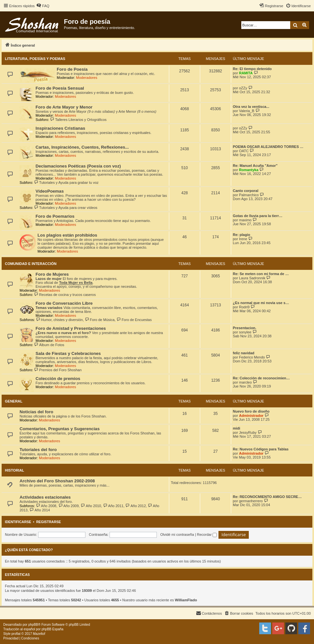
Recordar (207, 534)
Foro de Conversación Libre (64, 303)
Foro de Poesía (72, 69)
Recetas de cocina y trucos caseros (65, 295)
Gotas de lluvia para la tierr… (258, 216)
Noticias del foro (36, 412)
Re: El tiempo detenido (252, 69)
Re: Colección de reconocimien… (261, 378)
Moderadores (87, 78)
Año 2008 (46, 506)
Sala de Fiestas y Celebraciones (68, 353)
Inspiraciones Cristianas (60, 128)
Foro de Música (100, 320)
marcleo (245, 382)
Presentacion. (245, 328)
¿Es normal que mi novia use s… (261, 303)
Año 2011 (113, 506)
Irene (243, 239)
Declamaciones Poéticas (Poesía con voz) (78, 166)
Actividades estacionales (45, 497)
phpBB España (52, 629)
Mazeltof (39, 634)
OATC (244, 151)
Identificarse (18, 522)
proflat (16, 634)
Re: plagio (241, 235)
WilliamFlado (186, 600)
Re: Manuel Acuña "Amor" (255, 166)
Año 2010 (91, 506)
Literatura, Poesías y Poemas (35, 59)
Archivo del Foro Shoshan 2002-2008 (57, 481)
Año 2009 (69, 506)
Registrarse (49, 522)
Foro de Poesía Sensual (60, 88)
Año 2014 (40, 510)
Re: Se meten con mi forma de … (261, 274)
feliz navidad (244, 353)
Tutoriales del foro (38, 450)
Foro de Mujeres (52, 274)
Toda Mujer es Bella (76, 283)
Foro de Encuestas (134, 320)
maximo (245, 220)
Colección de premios (58, 379)
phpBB (33, 625)
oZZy (243, 88)
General (14, 401)
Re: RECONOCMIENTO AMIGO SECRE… (267, 497)
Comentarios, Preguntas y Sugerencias (60, 429)
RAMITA (246, 73)
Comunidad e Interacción (31, 264)
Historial (15, 470)
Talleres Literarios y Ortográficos (78, 120)
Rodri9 (244, 307)
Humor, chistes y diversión (59, 320)
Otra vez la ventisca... (251, 107)
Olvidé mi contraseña (177, 534)
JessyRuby (248, 432)
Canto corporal (246, 191)
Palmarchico (249, 195)
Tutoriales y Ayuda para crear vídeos (66, 208)
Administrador (251, 416)
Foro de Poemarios (55, 216)
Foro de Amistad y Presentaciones (71, 328)
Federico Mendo (252, 357)
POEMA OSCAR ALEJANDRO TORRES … (268, 147)
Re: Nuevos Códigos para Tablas (261, 449)
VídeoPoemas (50, 191)
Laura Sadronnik (252, 278)
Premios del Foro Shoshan (58, 370)
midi (237, 428)
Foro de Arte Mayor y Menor (64, 107)
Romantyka (249, 170)
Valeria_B (247, 111)
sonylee (245, 332)
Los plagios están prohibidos (67, 235)
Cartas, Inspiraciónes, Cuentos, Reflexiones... (82, 147)
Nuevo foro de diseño (251, 411)
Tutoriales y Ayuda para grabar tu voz (67, 183)
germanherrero (251, 501)
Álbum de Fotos (49, 345)
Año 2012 (136, 506)
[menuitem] (43, 6)
